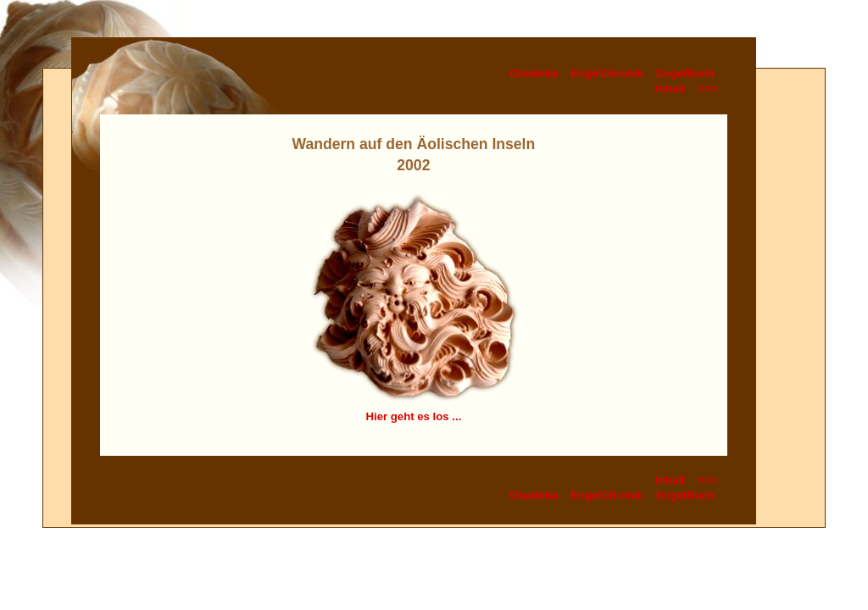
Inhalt (670, 89)
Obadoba (534, 73)
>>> (707, 89)
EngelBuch (685, 73)
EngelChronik (607, 73)
